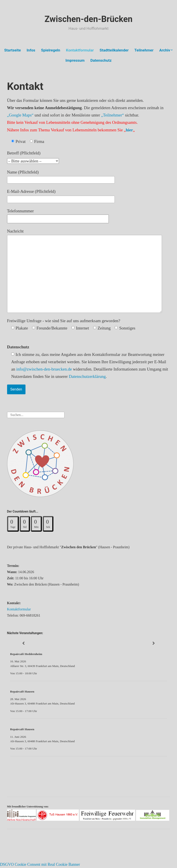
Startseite (13, 50)
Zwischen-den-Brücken (88, 19)
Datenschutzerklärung (87, 376)
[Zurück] (23, 643)
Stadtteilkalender (114, 50)
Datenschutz (101, 60)
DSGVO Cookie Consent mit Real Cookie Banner (40, 864)
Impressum (75, 60)
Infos (31, 50)
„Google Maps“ (20, 115)
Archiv (165, 50)
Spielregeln (51, 50)
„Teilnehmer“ (112, 115)
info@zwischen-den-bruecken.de (44, 369)
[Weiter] (154, 643)
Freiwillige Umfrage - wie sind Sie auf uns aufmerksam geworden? (64, 321)
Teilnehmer (144, 50)
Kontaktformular (80, 50)
